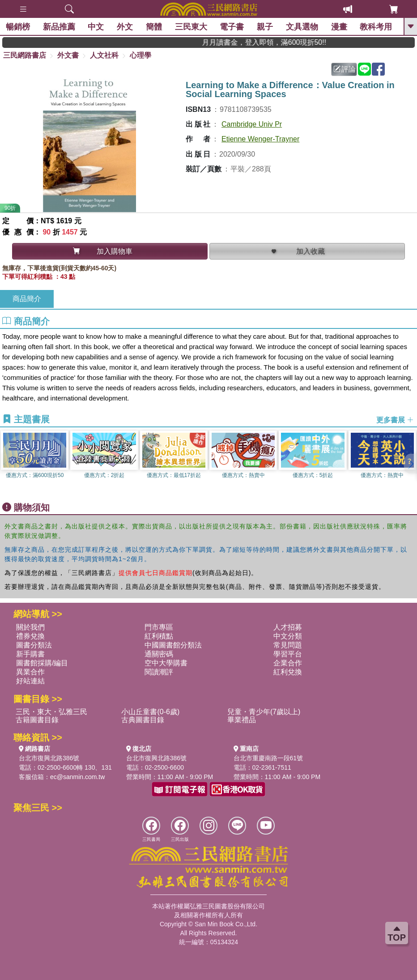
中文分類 (288, 636)
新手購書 (30, 654)
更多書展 (395, 420)
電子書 (233, 27)
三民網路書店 (25, 55)
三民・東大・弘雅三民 (51, 712)
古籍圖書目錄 (37, 720)
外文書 (68, 55)
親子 (266, 27)
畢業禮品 (242, 720)
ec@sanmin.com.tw (77, 777)
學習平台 (288, 654)
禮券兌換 (30, 636)
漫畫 (340, 27)
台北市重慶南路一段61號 (268, 758)
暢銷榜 (19, 27)
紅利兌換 (288, 672)
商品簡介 (27, 299)
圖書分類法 (34, 645)
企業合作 (288, 663)
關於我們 (30, 627)
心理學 (140, 55)
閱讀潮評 (159, 672)
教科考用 (377, 27)
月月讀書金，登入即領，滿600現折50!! (277, 42)
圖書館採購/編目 (42, 663)
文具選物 (303, 27)
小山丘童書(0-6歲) (150, 712)
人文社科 (104, 55)
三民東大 (192, 27)
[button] (410, 464)
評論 (345, 69)
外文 (126, 27)
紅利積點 (159, 636)
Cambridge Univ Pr (252, 124)
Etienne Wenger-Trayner (260, 139)
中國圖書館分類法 (173, 645)
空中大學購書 (166, 663)
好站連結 (30, 681)
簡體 (155, 27)
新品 (60, 27)
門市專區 (159, 627)
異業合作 (30, 672)
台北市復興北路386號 (49, 758)
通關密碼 (159, 654)
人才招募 (288, 627)
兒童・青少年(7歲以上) (264, 712)
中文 (97, 27)
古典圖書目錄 (143, 720)
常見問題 (288, 645)
